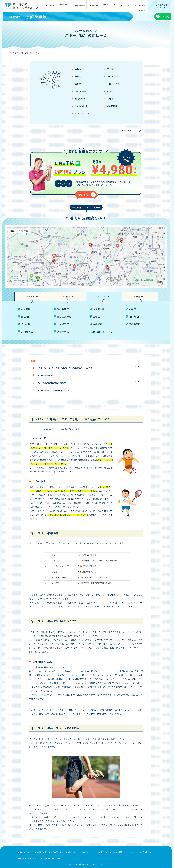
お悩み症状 (64, 4)
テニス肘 (111, 69)
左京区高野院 (64, 316)
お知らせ (142, 11)
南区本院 (26, 309)
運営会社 (21, 858)
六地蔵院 (98, 324)
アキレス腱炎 (81, 106)
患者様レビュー (109, 4)
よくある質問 (140, 6)
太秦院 (132, 309)
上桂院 (96, 316)
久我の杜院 (63, 309)
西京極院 (26, 316)
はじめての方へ (48, 6)
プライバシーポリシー (46, 858)
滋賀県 (141, 296)
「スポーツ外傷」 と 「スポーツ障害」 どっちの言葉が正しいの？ (65, 368)
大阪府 (69, 296)
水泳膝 (110, 91)
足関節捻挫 (112, 106)
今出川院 (26, 324)
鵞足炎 (78, 84)
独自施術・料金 (79, 6)
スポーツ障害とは (128, 130)
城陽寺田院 (63, 331)
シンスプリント (82, 113)
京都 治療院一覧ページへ (102, 332)
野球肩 (78, 69)
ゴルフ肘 (111, 76)
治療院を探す (148, 852)
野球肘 (78, 76)
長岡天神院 (27, 331)
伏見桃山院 (99, 309)
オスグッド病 (113, 84)
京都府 (105, 296)
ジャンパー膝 (81, 91)
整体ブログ (125, 6)
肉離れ (110, 99)
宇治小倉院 (135, 324)
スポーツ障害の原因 (46, 375)
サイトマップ (31, 858)
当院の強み (94, 6)
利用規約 (59, 858)
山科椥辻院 (135, 316)
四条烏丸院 (63, 324)
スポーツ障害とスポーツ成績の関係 (53, 390)
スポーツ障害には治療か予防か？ (52, 383)
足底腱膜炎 (80, 99)
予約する (83, 195)
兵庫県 (33, 296)
